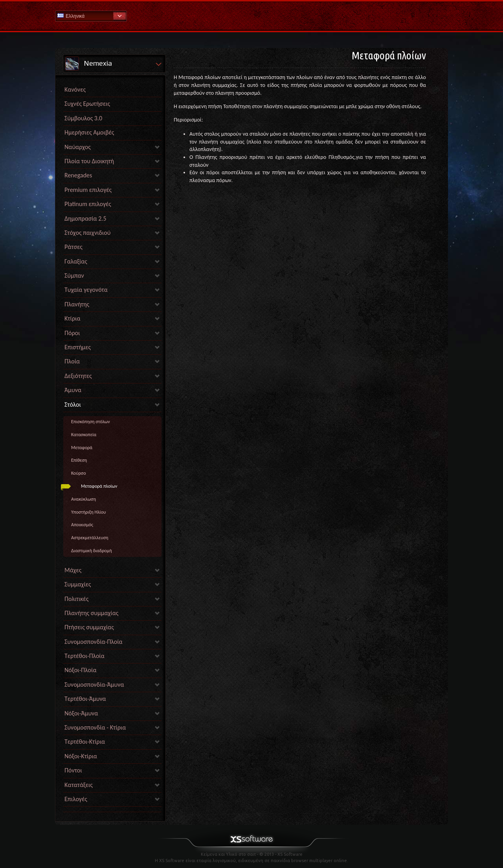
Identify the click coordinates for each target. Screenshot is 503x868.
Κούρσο (79, 473)
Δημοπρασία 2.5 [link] (85, 218)
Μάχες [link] (73, 570)
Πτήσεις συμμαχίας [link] (89, 627)
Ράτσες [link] (73, 247)
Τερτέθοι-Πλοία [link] (84, 656)
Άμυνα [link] (73, 390)
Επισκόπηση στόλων (91, 422)
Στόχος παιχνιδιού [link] (87, 233)
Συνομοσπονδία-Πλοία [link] (94, 642)
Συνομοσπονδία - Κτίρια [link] (95, 727)
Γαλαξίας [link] (76, 261)
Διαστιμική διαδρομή (92, 551)
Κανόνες (75, 89)
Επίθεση (79, 460)
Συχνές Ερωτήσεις (87, 104)
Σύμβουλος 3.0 (83, 118)
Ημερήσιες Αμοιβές (89, 132)
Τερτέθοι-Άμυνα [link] (85, 699)
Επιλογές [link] (76, 799)
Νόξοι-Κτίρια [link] (81, 756)
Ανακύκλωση (84, 499)
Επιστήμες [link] (78, 347)
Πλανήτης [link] (77, 304)
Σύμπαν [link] (74, 276)
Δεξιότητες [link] (78, 376)
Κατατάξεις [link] (79, 785)
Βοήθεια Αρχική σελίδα (251, 16)
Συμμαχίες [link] (78, 584)
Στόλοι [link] (73, 405)
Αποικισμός (82, 525)
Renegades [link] (78, 175)
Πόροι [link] (72, 333)
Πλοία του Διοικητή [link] (89, 161)
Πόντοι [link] (73, 770)
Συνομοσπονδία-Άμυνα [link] (94, 685)
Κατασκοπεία (84, 435)
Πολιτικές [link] (76, 599)
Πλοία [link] (72, 361)
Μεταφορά (82, 448)
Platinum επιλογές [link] (88, 204)
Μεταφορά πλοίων (99, 486)
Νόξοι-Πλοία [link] (80, 670)
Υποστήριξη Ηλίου (89, 512)
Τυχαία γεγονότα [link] (86, 290)
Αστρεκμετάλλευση (90, 538)
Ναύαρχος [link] (78, 147)
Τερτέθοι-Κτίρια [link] (85, 742)
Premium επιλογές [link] (88, 190)
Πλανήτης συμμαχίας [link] (91, 613)
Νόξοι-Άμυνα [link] (81, 713)
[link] (112, 810)
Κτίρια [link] (73, 318)
